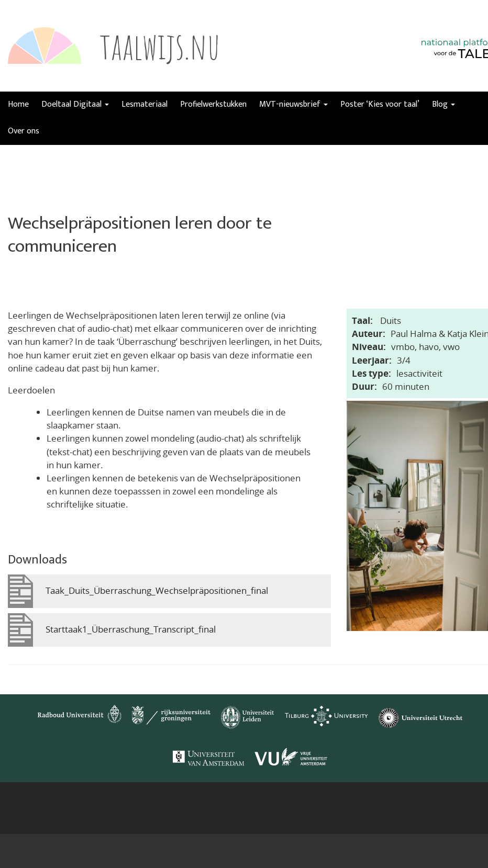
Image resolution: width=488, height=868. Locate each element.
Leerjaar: (372, 360)
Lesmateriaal (145, 104)
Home (18, 104)
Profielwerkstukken (213, 104)
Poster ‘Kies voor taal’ (380, 104)
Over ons (24, 131)
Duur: (364, 386)
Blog (443, 104)
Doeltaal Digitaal (75, 104)
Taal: (362, 320)
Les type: (371, 373)
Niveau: (369, 347)
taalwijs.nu (160, 46)
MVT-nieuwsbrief (293, 104)
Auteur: (369, 334)
